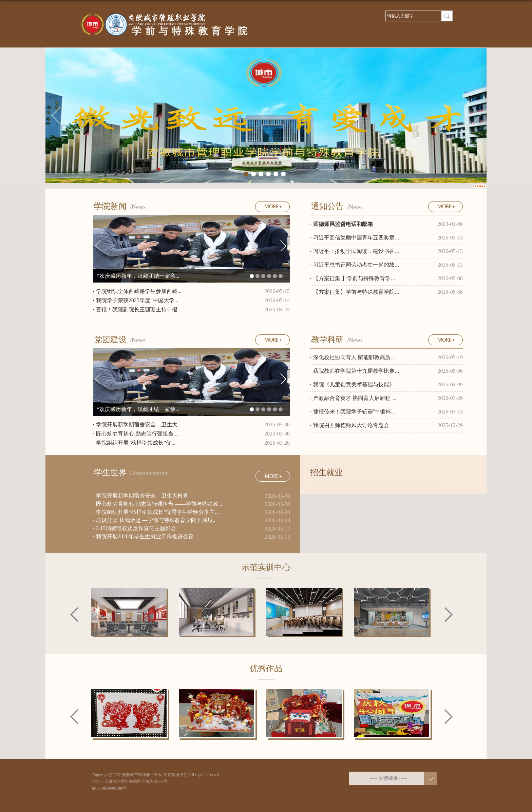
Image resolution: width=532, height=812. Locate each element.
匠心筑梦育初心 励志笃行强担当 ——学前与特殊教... (159, 504)
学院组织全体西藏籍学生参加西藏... (139, 291)
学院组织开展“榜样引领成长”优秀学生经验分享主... (157, 512)
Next (448, 615)
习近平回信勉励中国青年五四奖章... (356, 238)
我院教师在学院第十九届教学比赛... (356, 371)
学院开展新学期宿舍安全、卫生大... (139, 424)
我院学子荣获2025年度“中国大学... (137, 300)
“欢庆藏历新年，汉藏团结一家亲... (138, 276)
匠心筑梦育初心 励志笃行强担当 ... (137, 434)
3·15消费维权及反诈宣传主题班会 (136, 528)
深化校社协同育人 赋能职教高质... (354, 357)
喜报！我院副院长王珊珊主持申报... (139, 310)
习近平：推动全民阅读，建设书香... (356, 251)
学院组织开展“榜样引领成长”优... (136, 443)
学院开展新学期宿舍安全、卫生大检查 (142, 496)
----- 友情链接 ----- (388, 778)
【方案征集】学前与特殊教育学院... (356, 292)
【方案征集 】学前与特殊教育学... (354, 278)
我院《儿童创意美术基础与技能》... (356, 384)
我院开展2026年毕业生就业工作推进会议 (145, 536)
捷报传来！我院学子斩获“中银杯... (354, 412)
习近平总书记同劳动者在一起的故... (356, 265)
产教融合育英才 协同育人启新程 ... (355, 398)
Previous (74, 615)
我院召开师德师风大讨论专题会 (351, 425)
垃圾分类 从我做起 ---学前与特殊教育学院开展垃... (156, 520)
